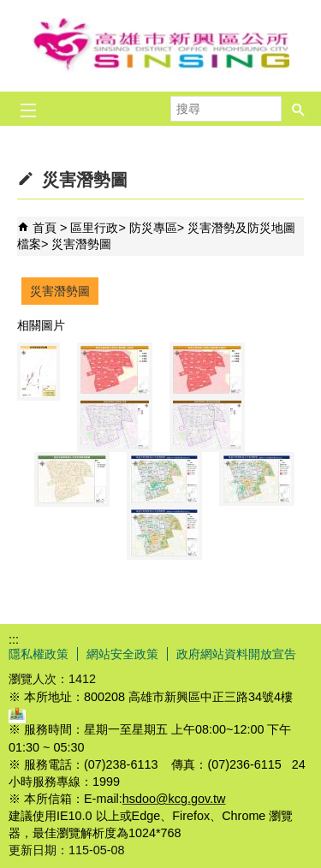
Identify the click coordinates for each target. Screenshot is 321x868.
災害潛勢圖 (81, 244)
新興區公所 (161, 46)
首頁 (45, 228)
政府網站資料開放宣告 (236, 654)
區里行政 (94, 228)
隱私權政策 (39, 654)
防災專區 (153, 228)
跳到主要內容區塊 (9, 9)
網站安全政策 (122, 654)
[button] (299, 104)
